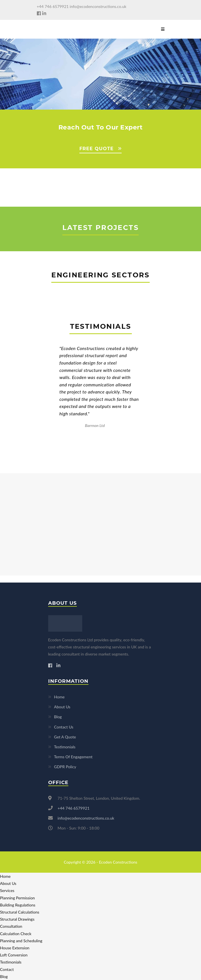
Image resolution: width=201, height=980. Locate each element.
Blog (58, 717)
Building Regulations (18, 905)
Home (59, 697)
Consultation (11, 926)
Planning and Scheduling (21, 941)
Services (7, 890)
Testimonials (65, 747)
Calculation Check (16, 934)
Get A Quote (65, 737)
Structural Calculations (20, 912)
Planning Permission (17, 898)
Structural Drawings (17, 919)
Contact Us (64, 727)
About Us (62, 707)
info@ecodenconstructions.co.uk (98, 6)
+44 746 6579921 (53, 6)
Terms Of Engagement (73, 757)
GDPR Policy (65, 767)
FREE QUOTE (97, 149)
